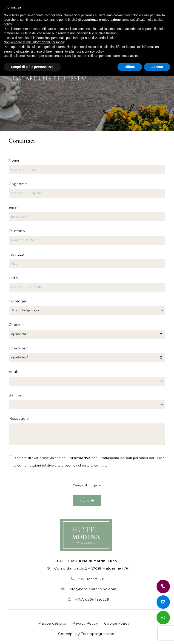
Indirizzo (16, 254)
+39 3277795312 (89, 579)
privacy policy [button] (94, 51)
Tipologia (17, 301)
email (15, 207)
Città (13, 278)
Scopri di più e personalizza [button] (32, 67)
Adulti (14, 372)
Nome (15, 160)
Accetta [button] (157, 67)
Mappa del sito (52, 623)
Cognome (19, 184)
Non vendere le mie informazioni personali (34, 42)
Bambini (16, 395)
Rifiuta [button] (130, 67)
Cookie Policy (117, 623)
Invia (87, 501)
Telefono (17, 231)
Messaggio (19, 419)
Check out (18, 348)
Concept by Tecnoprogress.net (87, 634)
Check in (17, 325)
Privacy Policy (85, 623)
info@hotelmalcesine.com (89, 589)
